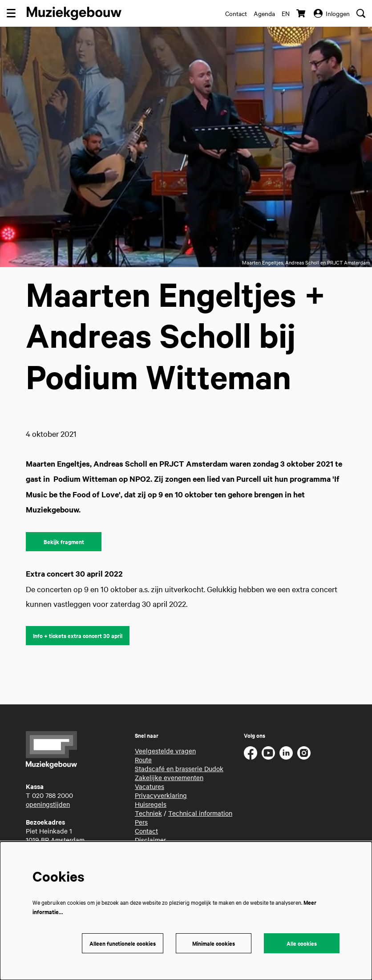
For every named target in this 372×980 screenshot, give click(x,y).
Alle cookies (302, 943)
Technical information (200, 813)
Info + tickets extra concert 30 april (78, 636)
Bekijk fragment (64, 542)
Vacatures (150, 786)
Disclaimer (150, 840)
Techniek (148, 813)
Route (143, 760)
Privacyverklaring (161, 795)
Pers (141, 822)
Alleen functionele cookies (123, 943)
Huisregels (151, 804)
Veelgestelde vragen (165, 751)
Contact (236, 13)
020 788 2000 (53, 795)
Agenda (264, 13)
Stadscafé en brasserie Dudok (179, 769)
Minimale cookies (214, 943)
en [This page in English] (286, 13)
